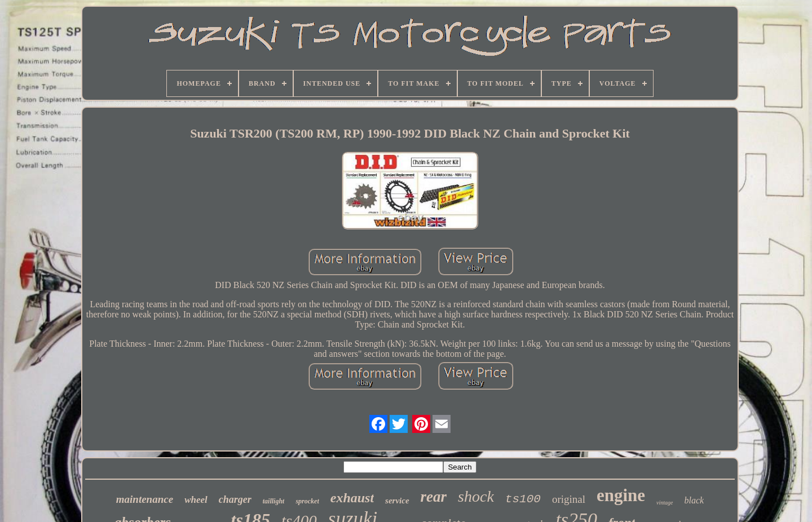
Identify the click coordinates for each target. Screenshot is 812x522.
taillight (274, 501)
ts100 (523, 499)
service (397, 501)
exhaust (352, 498)
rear (434, 497)
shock (476, 496)
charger (235, 499)
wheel (196, 500)
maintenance (145, 499)
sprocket (307, 501)
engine (621, 495)
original (569, 499)
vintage (665, 503)
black (694, 500)
